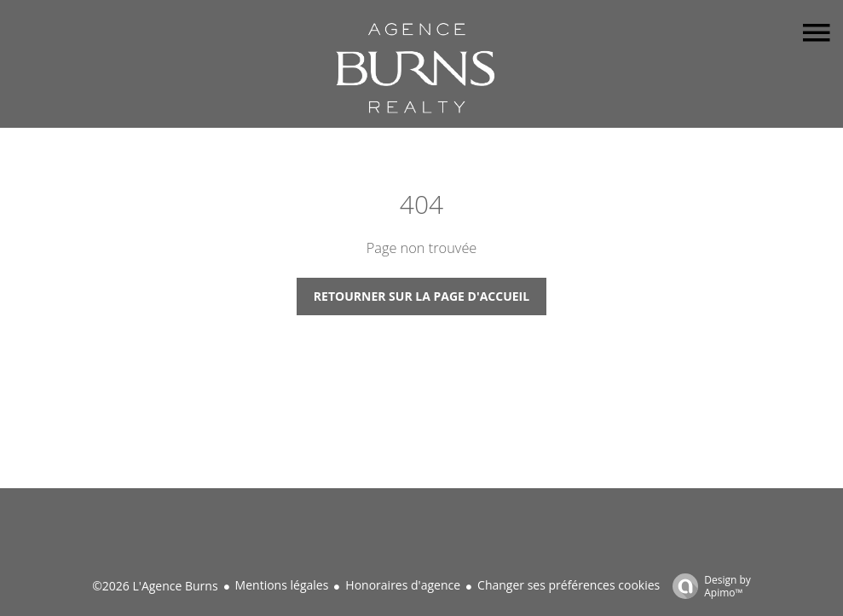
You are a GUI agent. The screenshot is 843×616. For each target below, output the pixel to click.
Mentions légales (282, 585)
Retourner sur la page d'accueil (421, 296)
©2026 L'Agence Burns (155, 586)
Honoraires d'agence (403, 585)
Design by (707, 586)
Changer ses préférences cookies (569, 585)
